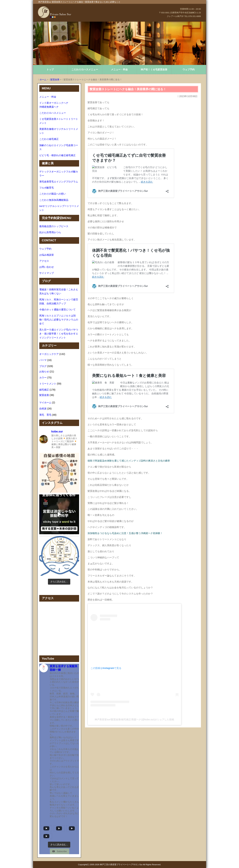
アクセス (44, 261)
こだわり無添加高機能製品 (54, 200)
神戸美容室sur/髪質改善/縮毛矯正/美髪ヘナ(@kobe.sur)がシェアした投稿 (134, 719)
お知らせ (44, 372)
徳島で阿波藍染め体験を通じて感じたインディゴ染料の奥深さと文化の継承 (129, 461)
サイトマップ (47, 273)
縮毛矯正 (44, 390)
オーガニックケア (49, 354)
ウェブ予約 (189, 69)
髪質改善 (55, 80)
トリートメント (48, 384)
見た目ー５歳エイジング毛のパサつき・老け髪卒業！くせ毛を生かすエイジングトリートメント (59, 334)
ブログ (43, 366)
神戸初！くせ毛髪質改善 (154, 69)
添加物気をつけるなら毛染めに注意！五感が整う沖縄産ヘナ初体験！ (125, 533)
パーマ (43, 360)
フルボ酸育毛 (47, 188)
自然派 (43, 409)
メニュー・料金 (119, 69)
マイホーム (45, 402)
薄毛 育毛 (45, 415)
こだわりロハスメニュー (85, 69)
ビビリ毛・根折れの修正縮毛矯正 (57, 155)
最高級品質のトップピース (54, 226)
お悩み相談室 (47, 255)
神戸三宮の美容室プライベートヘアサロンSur (121, 865)
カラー (43, 378)
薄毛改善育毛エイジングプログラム (59, 182)
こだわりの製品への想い (53, 194)
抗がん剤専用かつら (50, 232)
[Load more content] (59, 845)
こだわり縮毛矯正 (49, 139)
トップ (50, 69)
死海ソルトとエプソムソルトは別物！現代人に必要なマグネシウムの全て (59, 320)
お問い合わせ (47, 267)
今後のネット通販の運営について (57, 310)
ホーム (43, 80)
